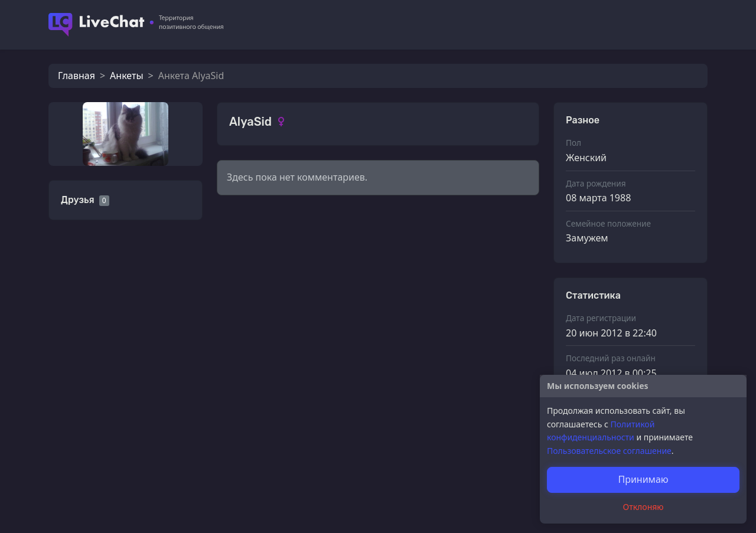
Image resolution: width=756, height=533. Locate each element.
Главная (76, 76)
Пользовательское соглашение (609, 451)
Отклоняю (643, 507)
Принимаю (643, 479)
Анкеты (126, 76)
